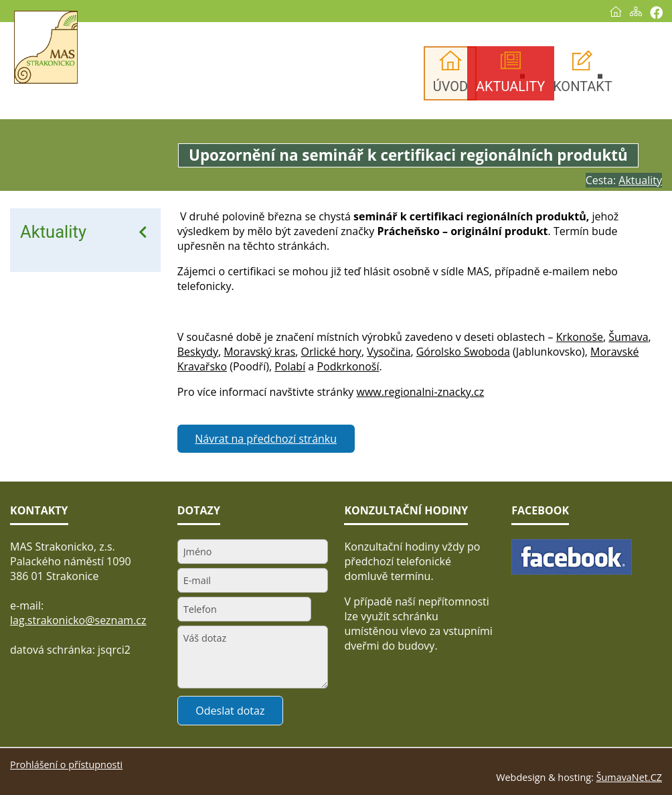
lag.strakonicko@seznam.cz (78, 620)
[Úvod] (616, 11)
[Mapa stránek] (636, 11)
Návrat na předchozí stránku (266, 439)
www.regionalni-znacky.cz (421, 392)
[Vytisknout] (656, 12)
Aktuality (53, 232)
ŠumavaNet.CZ (629, 777)
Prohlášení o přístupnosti (66, 765)
